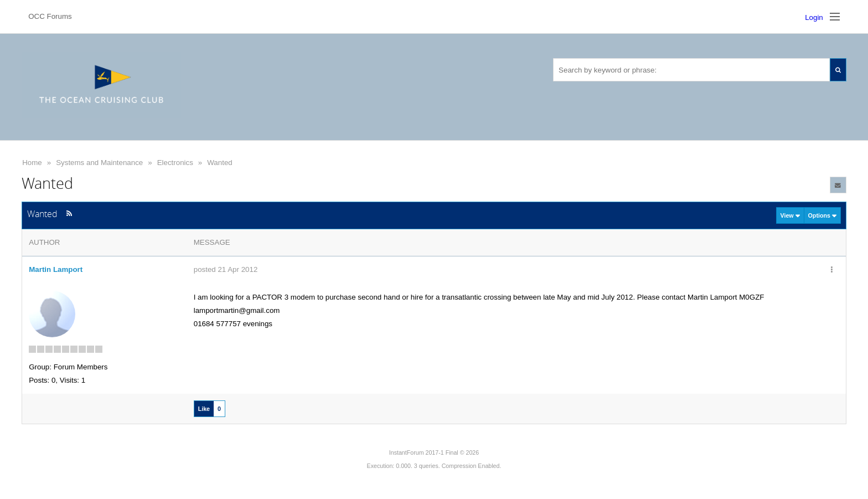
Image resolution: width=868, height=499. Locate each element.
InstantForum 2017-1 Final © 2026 (434, 452)
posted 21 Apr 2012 (226, 269)
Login (814, 17)
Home (32, 163)
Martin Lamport (56, 269)
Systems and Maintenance (99, 163)
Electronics (175, 163)
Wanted (219, 163)
